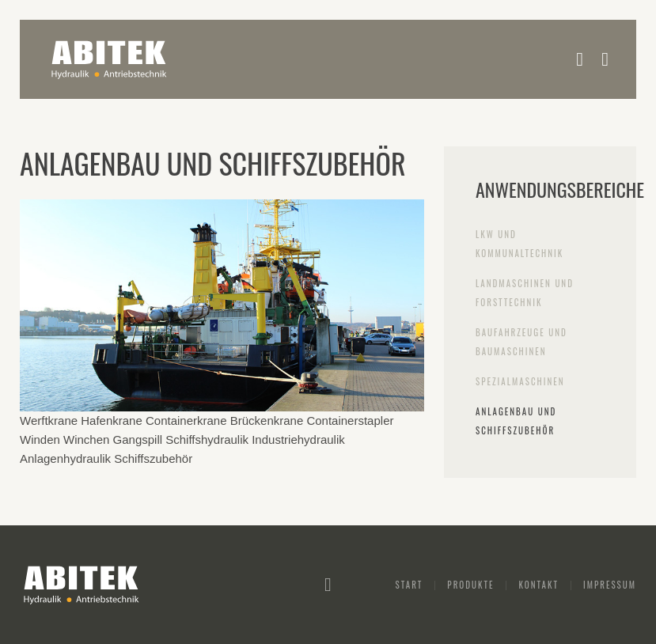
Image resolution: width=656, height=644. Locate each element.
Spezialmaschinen (520, 381)
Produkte (470, 585)
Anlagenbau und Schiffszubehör (516, 421)
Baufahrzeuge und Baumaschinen (521, 342)
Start (410, 585)
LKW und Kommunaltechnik (519, 244)
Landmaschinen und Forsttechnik (525, 293)
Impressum (610, 585)
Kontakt (538, 585)
